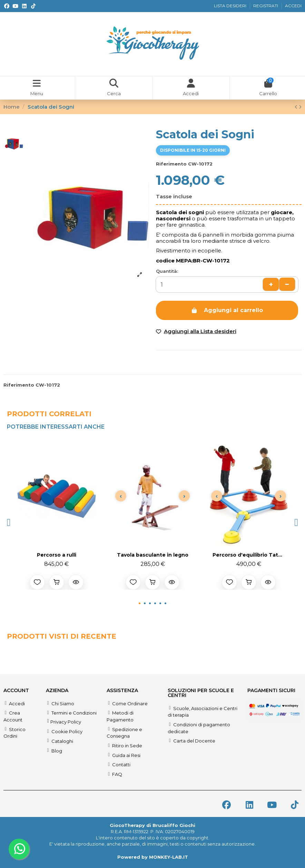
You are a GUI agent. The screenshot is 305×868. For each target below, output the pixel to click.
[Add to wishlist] (196, 332)
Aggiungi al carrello (227, 310)
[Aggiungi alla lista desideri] (37, 582)
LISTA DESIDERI (231, 6)
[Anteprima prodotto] (76, 582)
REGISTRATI (266, 6)
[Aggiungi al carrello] (57, 582)
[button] (9, 522)
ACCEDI (293, 6)
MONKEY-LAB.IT (169, 857)
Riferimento (171, 164)
